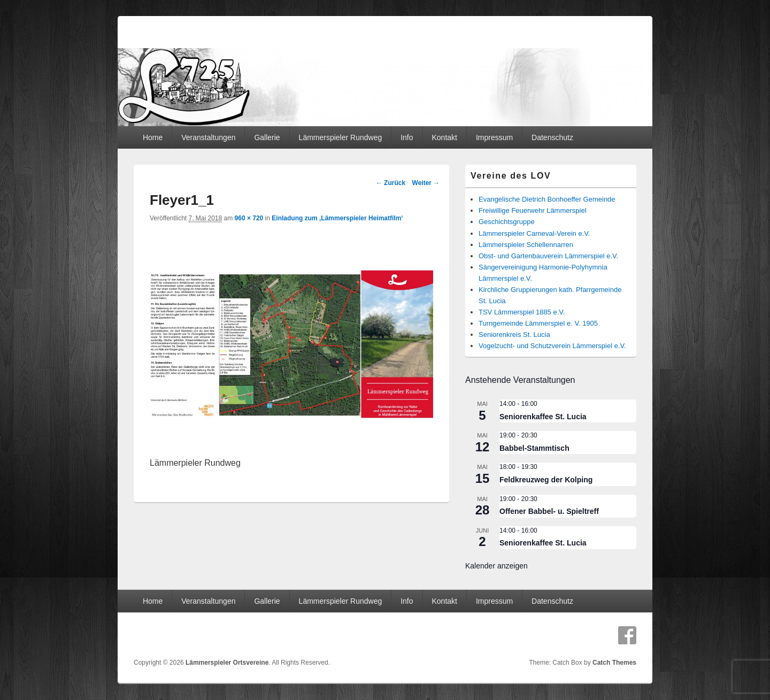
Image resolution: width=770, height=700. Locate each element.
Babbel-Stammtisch (534, 448)
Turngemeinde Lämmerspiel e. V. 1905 (538, 323)
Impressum (494, 137)
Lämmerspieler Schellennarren (526, 245)
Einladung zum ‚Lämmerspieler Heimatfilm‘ (337, 218)
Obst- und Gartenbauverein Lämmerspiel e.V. (548, 256)
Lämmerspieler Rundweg (341, 137)
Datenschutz (552, 137)
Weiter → (426, 183)
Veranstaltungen (208, 137)
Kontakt (444, 137)
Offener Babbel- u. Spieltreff (549, 511)
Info (407, 137)
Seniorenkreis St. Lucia (514, 334)
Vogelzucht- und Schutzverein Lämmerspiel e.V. (552, 346)
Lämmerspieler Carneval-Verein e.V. (534, 233)
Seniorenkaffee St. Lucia (543, 417)
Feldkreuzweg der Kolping (546, 480)
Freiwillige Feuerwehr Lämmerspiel (533, 210)
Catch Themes (614, 663)
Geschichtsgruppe (507, 222)
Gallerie (267, 137)
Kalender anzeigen (496, 566)
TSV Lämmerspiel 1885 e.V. (522, 312)
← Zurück (391, 183)
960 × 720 (249, 218)
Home (153, 137)
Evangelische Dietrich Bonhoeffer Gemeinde (547, 199)
